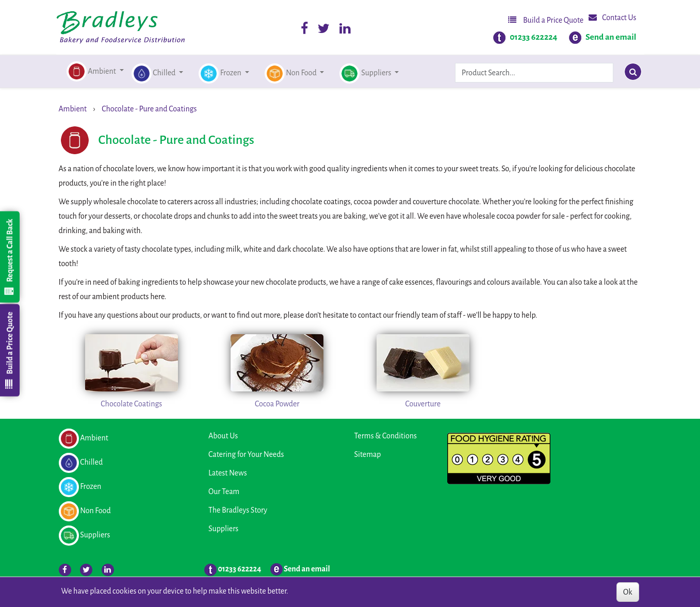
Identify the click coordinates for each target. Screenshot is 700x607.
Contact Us (612, 17)
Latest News (228, 473)
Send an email (611, 37)
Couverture (423, 404)
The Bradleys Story (238, 510)
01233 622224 (533, 37)
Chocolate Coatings (131, 404)
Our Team (224, 491)
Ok (628, 592)
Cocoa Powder (277, 404)
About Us (223, 436)
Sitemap (368, 454)
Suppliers (223, 529)
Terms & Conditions (386, 436)
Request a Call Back (9, 257)
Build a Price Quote (546, 20)
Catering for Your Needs (246, 454)
